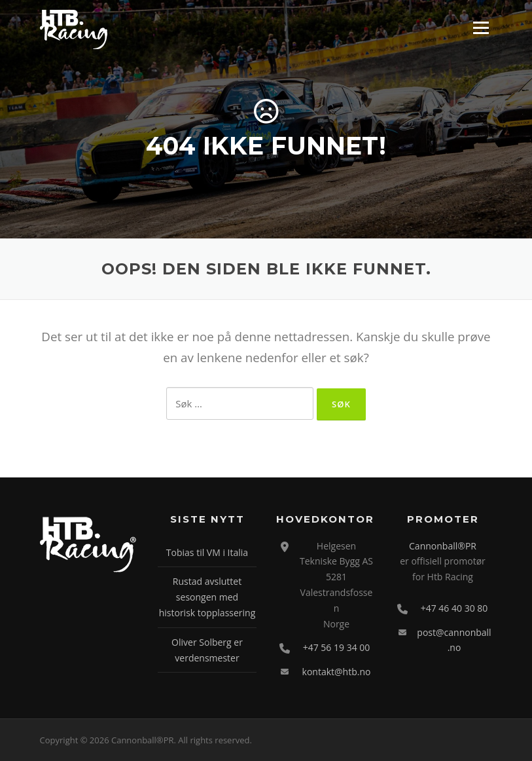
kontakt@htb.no (337, 672)
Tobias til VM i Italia (207, 552)
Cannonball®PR (443, 546)
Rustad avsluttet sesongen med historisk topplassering (207, 597)
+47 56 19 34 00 (337, 647)
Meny (481, 28)
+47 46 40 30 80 (454, 608)
